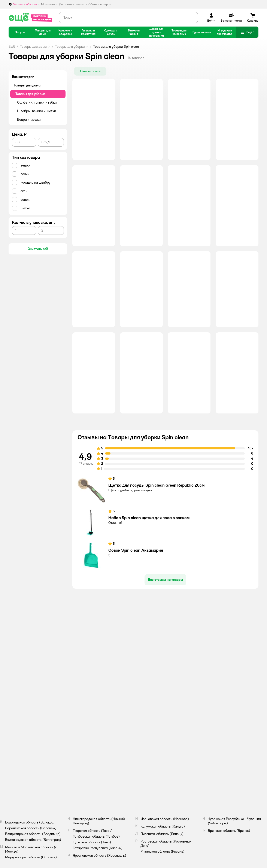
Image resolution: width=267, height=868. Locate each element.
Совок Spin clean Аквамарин (136, 595)
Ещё (12, 47)
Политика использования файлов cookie (225, 717)
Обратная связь (88, 722)
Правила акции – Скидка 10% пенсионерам (228, 736)
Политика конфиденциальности (219, 712)
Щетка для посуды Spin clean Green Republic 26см (156, 529)
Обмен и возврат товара (94, 712)
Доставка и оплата (90, 707)
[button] (247, 32)
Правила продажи (211, 707)
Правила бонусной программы (219, 731)
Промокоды (85, 717)
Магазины (85, 728)
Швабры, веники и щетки (37, 111)
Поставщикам (147, 717)
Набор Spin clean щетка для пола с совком (149, 562)
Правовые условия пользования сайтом (66, 783)
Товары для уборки (70, 47)
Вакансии (145, 707)
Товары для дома (33, 47)
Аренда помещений (151, 712)
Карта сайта (86, 733)
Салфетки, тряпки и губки (37, 102)
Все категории (23, 77)
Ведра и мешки (29, 120)
